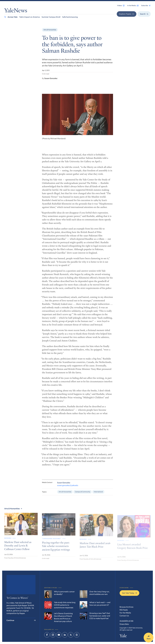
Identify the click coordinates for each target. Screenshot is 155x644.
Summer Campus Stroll (51, 17)
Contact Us (124, 616)
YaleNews (16, 11)
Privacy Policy (124, 624)
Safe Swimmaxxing (70, 17)
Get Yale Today (130, 593)
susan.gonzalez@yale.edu (68, 488)
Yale (123, 636)
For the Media (125, 613)
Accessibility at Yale (126, 621)
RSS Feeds (124, 610)
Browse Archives (126, 607)
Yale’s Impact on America (30, 17)
